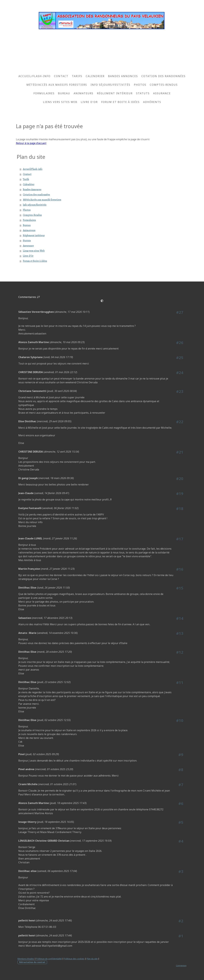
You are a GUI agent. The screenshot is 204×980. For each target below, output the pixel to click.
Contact (61, 76)
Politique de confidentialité (49, 959)
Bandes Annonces (123, 76)
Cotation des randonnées (163, 76)
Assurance (162, 93)
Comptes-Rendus (164, 85)
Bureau (64, 93)
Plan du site (92, 959)
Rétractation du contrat (32, 962)
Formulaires (44, 93)
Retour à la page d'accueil (31, 143)
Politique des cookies (74, 959)
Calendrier (95, 76)
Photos (140, 85)
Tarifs (77, 76)
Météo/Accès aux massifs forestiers (57, 85)
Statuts (143, 93)
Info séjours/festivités (110, 85)
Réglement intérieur (115, 93)
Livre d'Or (89, 102)
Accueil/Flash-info (35, 76)
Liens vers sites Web (60, 102)
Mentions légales (26, 959)
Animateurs (84, 93)
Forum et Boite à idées (120, 102)
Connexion (181, 965)
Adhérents (152, 102)
